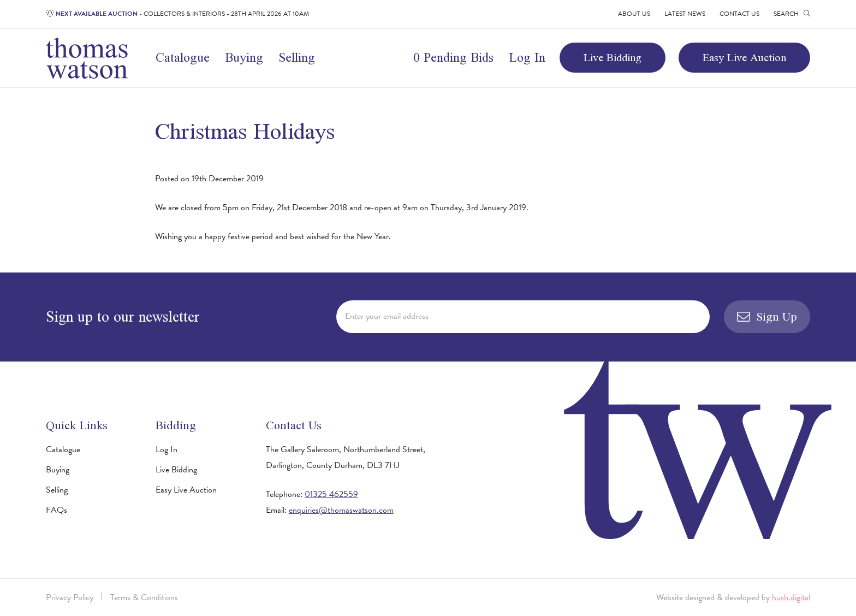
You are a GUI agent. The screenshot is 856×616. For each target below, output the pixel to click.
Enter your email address (387, 316)
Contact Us (739, 14)
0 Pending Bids (453, 57)
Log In (527, 57)
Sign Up (767, 316)
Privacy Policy (70, 597)
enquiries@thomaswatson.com (341, 510)
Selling (297, 57)
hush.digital (791, 597)
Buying (244, 57)
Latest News (685, 14)
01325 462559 (331, 494)
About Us (634, 14)
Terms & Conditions (144, 597)
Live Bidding (613, 57)
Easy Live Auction (744, 57)
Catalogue (183, 57)
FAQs (57, 510)
